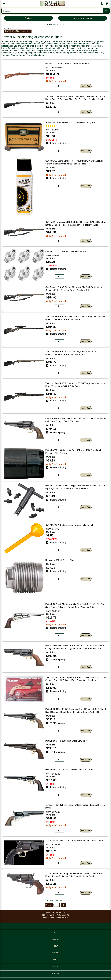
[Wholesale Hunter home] (53, 4)
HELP (55, 967)
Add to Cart (86, 86)
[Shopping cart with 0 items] (107, 4)
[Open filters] (28, 18)
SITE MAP (55, 973)
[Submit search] (106, 11)
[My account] (102, 4)
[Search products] (52, 11)
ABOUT (55, 946)
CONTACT (55, 953)
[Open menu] (4, 4)
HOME (56, 932)
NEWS (56, 960)
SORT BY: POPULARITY (83, 18)
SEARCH (55, 939)
